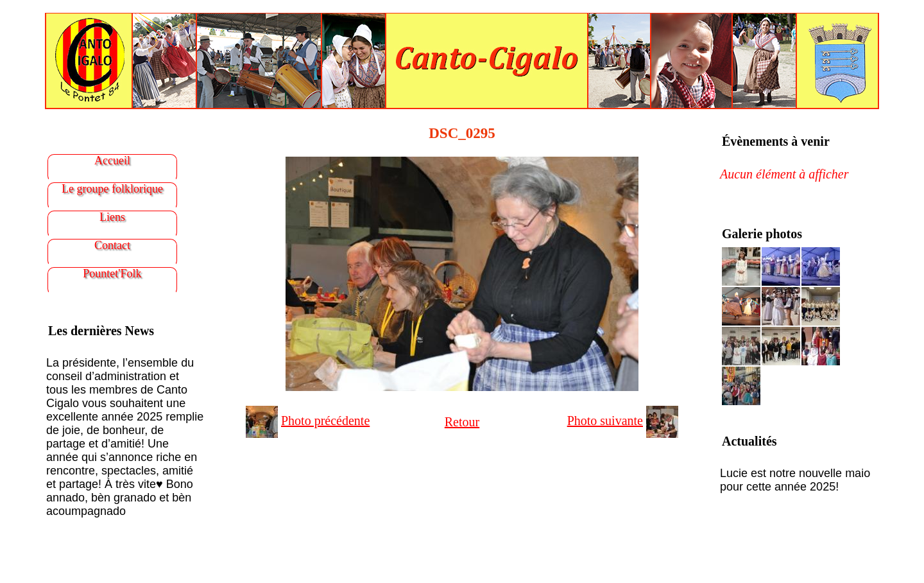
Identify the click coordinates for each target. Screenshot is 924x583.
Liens (112, 217)
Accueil (112, 161)
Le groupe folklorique (112, 189)
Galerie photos (762, 234)
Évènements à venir (776, 141)
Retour (462, 422)
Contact (112, 245)
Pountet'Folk (112, 274)
